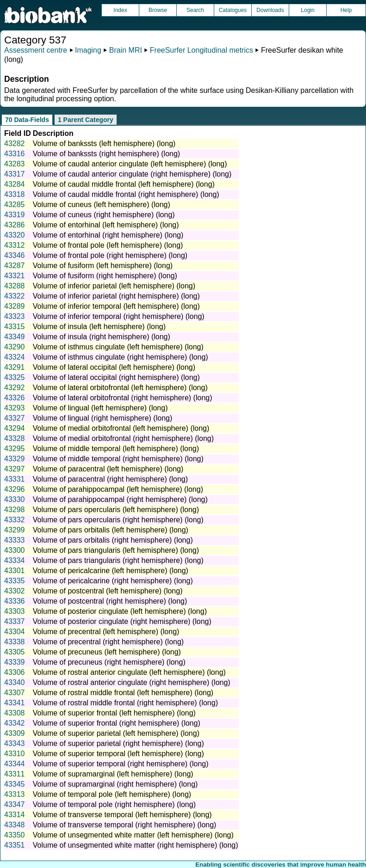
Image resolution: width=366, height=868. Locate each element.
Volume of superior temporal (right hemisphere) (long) (121, 764)
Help (346, 10)
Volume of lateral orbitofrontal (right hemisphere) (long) (123, 398)
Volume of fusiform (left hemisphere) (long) (103, 266)
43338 (15, 642)
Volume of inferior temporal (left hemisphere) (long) (116, 306)
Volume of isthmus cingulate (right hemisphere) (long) (121, 357)
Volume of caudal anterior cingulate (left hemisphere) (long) (130, 164)
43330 (15, 499)
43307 (15, 693)
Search (195, 10)
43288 (15, 286)
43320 (15, 235)
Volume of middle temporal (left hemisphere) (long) (116, 449)
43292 (15, 388)
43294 (15, 428)
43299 (15, 530)
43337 (15, 621)
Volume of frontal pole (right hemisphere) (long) (110, 255)
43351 (15, 845)
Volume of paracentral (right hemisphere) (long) (110, 479)
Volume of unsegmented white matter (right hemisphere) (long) (136, 845)
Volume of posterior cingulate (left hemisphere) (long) (120, 611)
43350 (15, 835)
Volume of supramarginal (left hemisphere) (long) (113, 774)
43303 (15, 611)
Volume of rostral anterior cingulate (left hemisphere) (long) (129, 672)
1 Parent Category (86, 120)
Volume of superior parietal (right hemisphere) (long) (118, 743)
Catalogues (233, 10)
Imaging (88, 50)
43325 (15, 377)
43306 (15, 672)
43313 (15, 794)
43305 (15, 652)
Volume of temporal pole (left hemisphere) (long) (112, 794)
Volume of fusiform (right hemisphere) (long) (105, 276)
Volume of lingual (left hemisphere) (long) (100, 408)
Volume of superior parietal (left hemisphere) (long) (116, 733)
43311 (15, 774)
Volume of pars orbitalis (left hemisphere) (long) (111, 530)
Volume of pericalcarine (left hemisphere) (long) (111, 571)
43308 (15, 713)
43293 (15, 408)
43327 (15, 418)
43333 (15, 540)
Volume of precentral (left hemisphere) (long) (106, 632)
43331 (15, 479)
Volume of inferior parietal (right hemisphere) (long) (116, 296)
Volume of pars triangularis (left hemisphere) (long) (116, 550)
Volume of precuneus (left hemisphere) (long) (107, 652)
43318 (15, 194)
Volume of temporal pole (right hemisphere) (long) (114, 804)
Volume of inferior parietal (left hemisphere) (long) (114, 286)
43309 (15, 733)
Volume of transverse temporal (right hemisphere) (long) (125, 825)
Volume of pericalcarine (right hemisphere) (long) (113, 581)
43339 (15, 662)
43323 (15, 316)
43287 (15, 266)
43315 (15, 327)
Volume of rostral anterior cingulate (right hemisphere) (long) (132, 682)
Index (120, 10)
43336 (15, 601)
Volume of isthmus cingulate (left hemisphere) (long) (118, 347)
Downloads (270, 10)
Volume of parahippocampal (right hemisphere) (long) (120, 499)
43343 (15, 743)
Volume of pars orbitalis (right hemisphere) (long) (113, 540)
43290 (15, 347)
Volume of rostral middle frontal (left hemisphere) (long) (123, 693)
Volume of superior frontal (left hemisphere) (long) (114, 713)
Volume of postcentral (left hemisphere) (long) (108, 591)
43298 (15, 510)
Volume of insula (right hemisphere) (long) (102, 337)
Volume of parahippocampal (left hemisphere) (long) (118, 489)
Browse (158, 10)
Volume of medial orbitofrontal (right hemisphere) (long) (123, 438)
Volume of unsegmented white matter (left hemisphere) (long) (133, 835)
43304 (15, 632)
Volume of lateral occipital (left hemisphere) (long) (114, 367)
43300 (15, 550)
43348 (15, 825)
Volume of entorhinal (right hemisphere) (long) (108, 235)
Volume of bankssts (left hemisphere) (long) (104, 144)
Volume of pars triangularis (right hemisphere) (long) (118, 560)
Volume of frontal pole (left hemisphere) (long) (108, 245)
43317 (15, 174)
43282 (15, 144)
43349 (15, 337)
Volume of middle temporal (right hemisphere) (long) (118, 459)
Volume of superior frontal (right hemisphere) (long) (117, 723)
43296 (15, 489)
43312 (15, 245)
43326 (15, 398)
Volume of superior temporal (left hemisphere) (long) (118, 754)
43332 (15, 520)
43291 (15, 367)
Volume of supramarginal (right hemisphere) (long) (115, 784)
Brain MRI (126, 50)
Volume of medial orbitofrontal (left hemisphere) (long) (121, 428)
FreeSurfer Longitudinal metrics (202, 50)
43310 (15, 754)
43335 (15, 581)
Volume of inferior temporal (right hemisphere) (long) (119, 316)
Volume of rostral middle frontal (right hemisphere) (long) (125, 703)
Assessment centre (36, 50)
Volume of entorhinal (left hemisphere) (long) (106, 225)
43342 (15, 723)
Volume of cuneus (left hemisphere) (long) (102, 205)
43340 (15, 682)
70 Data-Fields (27, 120)
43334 (15, 560)
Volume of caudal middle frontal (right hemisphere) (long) (126, 194)
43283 (15, 164)
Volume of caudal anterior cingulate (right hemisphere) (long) (132, 174)
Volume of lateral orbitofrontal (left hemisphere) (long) (120, 388)
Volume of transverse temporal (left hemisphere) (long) (122, 815)
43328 (15, 438)
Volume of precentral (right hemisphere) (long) (108, 642)
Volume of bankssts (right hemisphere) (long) (106, 154)
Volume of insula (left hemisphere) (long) (99, 327)
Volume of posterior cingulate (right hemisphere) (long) (122, 621)
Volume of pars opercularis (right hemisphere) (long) (118, 520)
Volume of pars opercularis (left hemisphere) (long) (116, 510)
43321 (15, 276)
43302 (15, 591)
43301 (15, 571)
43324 (15, 357)
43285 (15, 205)
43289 (15, 306)
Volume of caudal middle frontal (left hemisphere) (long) (124, 184)
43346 (15, 255)
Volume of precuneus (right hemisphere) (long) (109, 662)
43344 (15, 764)
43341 (15, 703)
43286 (15, 225)
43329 (15, 459)
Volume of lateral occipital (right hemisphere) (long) (116, 377)
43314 (15, 815)
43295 (15, 449)
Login (307, 10)
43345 (15, 784)
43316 (15, 154)
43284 (15, 184)
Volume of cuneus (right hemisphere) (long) (104, 215)
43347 (15, 804)
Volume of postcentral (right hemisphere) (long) (110, 601)
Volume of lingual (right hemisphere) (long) (102, 418)
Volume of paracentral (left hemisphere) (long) (108, 469)
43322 (15, 296)
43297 (15, 469)
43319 (15, 215)
